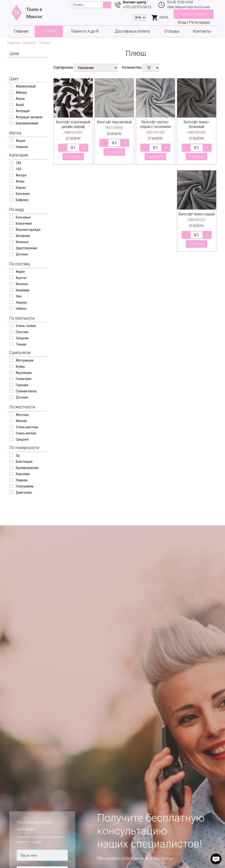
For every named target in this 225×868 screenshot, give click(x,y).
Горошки (22, 385)
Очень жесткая (27, 427)
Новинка (22, 147)
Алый (20, 105)
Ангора (21, 175)
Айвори (21, 92)
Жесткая (22, 415)
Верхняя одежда (28, 230)
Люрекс (21, 302)
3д (18, 455)
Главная (21, 31)
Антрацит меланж (29, 117)
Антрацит (23, 111)
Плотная (22, 332)
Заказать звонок (194, 14)
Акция (20, 141)
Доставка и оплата (132, 31)
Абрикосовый (26, 86)
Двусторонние (26, 248)
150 (18, 169)
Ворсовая (23, 474)
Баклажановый (27, 123)
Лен (19, 296)
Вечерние (23, 236)
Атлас (20, 181)
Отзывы (172, 31)
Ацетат (21, 278)
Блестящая (24, 462)
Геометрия (24, 379)
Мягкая (21, 421)
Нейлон (21, 309)
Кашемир (23, 290)
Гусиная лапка (26, 391)
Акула (20, 99)
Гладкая (22, 480)
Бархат (21, 188)
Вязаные (22, 242)
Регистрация (199, 22)
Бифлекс (22, 200)
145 (18, 163)
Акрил (20, 272)
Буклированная (27, 468)
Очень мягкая (26, 433)
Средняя (22, 338)
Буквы (20, 367)
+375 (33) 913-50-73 (137, 7)
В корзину (73, 157)
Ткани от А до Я (85, 31)
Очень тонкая (26, 326)
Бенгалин (23, 194)
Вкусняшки (24, 373)
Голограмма (25, 486)
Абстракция (25, 360)
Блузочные (24, 223)
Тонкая (21, 344)
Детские (22, 254)
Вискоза (22, 284)
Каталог (49, 31)
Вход (182, 22)
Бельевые (23, 217)
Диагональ (24, 492)
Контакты (202, 31)
